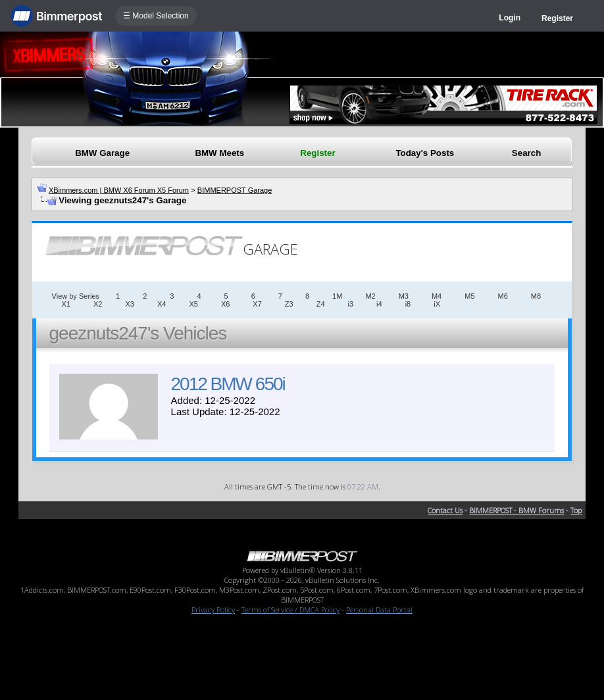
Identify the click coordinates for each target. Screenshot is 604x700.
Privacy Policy (213, 610)
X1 (66, 304)
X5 (193, 304)
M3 (404, 296)
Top (576, 510)
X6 (225, 304)
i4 (379, 304)
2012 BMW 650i (228, 384)
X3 (129, 304)
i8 (408, 304)
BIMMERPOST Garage (235, 190)
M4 (437, 296)
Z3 (289, 304)
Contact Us (445, 510)
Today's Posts (425, 153)
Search (526, 153)
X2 (98, 304)
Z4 (321, 304)
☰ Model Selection (156, 16)
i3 (351, 304)
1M (337, 296)
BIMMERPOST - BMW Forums (516, 510)
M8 (536, 296)
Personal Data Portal (379, 610)
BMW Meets (219, 153)
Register (557, 18)
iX (437, 304)
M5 (469, 296)
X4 (162, 304)
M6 (503, 296)
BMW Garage (102, 153)
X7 (257, 304)
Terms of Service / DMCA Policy (290, 610)
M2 (370, 296)
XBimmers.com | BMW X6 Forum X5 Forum (119, 190)
